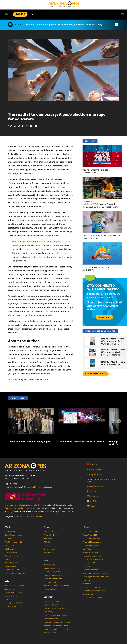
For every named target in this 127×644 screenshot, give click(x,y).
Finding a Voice (10, 606)
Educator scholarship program (55, 615)
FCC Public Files (94, 469)
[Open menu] (122, 14)
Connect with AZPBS (91, 532)
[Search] (33, 14)
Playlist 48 (8, 559)
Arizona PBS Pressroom (92, 542)
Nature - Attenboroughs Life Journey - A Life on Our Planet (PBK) (113, 341)
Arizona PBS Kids (50, 565)
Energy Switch (10, 546)
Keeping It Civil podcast (13, 603)
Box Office (87, 549)
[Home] (64, 4)
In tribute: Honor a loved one (94, 591)
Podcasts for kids (50, 582)
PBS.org (45, 380)
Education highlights (51, 601)
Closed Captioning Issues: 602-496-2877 (103, 480)
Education (49, 597)
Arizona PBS (19, 508)
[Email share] (37, 126)
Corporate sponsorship (92, 587)
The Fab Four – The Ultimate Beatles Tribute (81, 442)
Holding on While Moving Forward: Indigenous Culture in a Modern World (100, 206)
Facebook (92, 491)
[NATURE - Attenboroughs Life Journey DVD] (93, 359)
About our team (50, 633)
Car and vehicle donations (93, 598)
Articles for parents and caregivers (57, 586)
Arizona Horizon (50, 535)
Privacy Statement (95, 486)
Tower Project (88, 594)
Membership (88, 584)
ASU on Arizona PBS (12, 570)
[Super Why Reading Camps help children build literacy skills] (102, 212)
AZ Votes (47, 542)
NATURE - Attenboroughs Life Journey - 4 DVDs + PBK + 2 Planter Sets (113, 352)
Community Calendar (91, 546)
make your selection (96, 374)
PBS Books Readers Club (92, 556)
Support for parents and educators (57, 622)
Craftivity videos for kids (53, 579)
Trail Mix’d (8, 539)
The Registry (48, 612)
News (46, 527)
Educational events (51, 605)
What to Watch (10, 532)
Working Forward (11, 556)
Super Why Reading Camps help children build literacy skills (101, 237)
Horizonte (48, 539)
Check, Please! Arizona (13, 535)
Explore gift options (90, 570)
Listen (7, 581)
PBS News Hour (50, 552)
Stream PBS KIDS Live (52, 568)
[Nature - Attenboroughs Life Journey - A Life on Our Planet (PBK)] (93, 337)
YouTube (92, 501)
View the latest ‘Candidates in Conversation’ (96, 171)
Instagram (93, 496)
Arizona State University (36, 505)
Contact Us (87, 566)
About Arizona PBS (90, 535)
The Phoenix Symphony (13, 592)
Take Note (9, 599)
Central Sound (10, 589)
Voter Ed (47, 546)
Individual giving (89, 580)
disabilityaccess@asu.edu (42, 487)
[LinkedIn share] (33, 126)
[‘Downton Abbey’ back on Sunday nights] (31, 410)
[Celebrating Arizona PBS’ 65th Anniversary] (102, 244)
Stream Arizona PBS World (15, 573)
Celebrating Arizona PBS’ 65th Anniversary (96, 269)
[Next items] (119, 421)
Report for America (51, 619)
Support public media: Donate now (96, 577)
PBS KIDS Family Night (52, 572)
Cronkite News (49, 549)
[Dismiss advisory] (116, 25)
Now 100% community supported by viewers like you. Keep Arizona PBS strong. (63, 24)
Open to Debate (11, 552)
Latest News (48, 532)
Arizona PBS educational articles (56, 626)
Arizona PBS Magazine (91, 539)
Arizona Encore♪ (11, 596)
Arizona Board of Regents (31, 517)
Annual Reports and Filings (93, 559)
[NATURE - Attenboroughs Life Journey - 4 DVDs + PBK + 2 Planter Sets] (93, 348)
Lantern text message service (55, 575)
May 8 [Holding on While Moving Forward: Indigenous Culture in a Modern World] (87, 202)
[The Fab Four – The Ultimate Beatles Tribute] (82, 410)
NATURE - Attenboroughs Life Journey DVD (113, 363)
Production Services (90, 552)
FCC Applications (95, 474)
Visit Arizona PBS (89, 563)
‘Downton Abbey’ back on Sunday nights (29, 442)
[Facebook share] (28, 126)
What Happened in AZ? (13, 542)
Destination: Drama (12, 563)
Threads (92, 506)
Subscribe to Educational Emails (56, 629)
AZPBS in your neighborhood (55, 608)
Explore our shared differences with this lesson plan (36, 241)
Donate (92, 465)
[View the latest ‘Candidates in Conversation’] (102, 147)
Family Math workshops (53, 589)
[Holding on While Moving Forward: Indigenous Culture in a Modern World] (102, 178)
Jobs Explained (10, 549)
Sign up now (104, 317)
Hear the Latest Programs (14, 586)
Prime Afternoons (11, 566)
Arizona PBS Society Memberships (96, 573)
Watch (8, 527)
